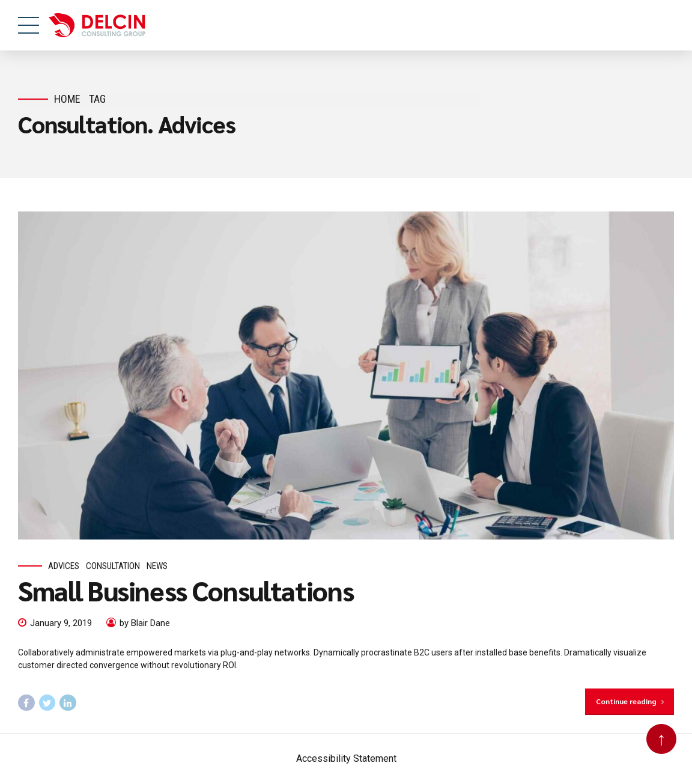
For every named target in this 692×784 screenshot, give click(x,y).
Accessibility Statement (346, 758)
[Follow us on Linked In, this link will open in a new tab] (68, 703)
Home (67, 99)
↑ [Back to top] (662, 739)
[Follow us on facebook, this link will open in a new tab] (26, 703)
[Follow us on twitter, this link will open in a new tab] (47, 703)
